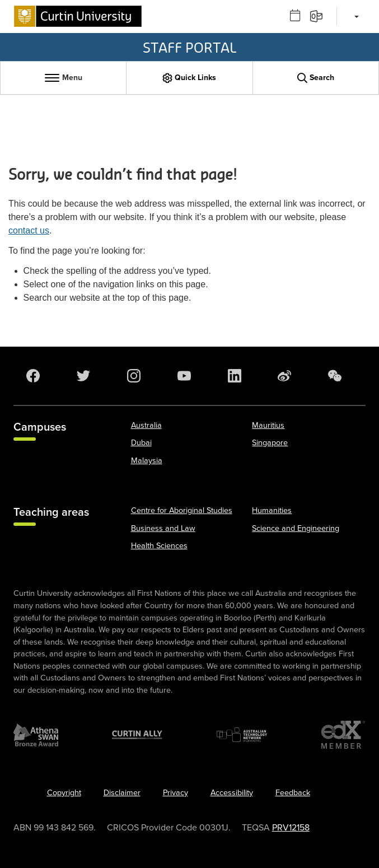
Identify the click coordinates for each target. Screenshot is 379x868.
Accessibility (232, 793)
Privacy (176, 793)
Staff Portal (189, 47)
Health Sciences (159, 546)
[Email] (320, 16)
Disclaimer (122, 793)
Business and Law (163, 528)
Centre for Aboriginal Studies (182, 510)
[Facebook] (32, 376)
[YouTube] (183, 376)
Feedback (293, 793)
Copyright (64, 793)
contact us (29, 230)
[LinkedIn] (233, 376)
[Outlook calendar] (299, 16)
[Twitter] (82, 376)
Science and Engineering (296, 528)
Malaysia (147, 461)
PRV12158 (291, 828)
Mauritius (268, 425)
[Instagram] (133, 376)
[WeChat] (334, 376)
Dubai (141, 443)
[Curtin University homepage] (78, 16)
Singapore (270, 443)
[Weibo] (283, 376)
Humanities (272, 510)
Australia (146, 425)
